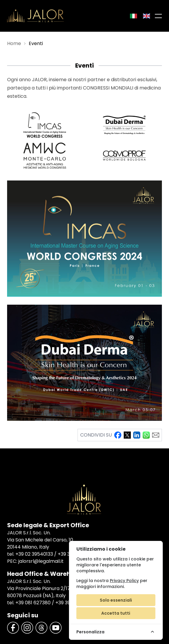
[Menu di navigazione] (158, 16)
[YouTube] (56, 628)
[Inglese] (147, 16)
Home (14, 43)
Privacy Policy (124, 581)
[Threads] (41, 628)
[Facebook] (13, 628)
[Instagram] (27, 628)
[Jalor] (36, 16)
